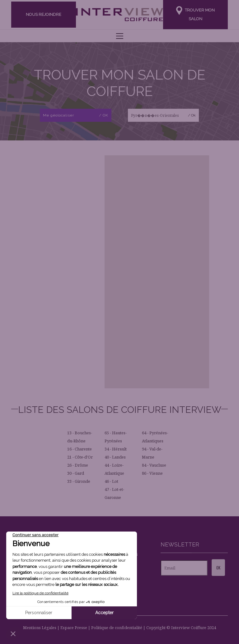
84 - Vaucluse (154, 465)
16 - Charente (80, 449)
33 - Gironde (79, 481)
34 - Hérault (116, 449)
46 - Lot (111, 481)
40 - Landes (115, 457)
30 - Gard (76, 473)
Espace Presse (74, 628)
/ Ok (192, 115)
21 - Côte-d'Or (80, 457)
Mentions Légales (40, 628)
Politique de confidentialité (117, 628)
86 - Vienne (152, 473)
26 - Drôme (78, 465)
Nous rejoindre (44, 14)
